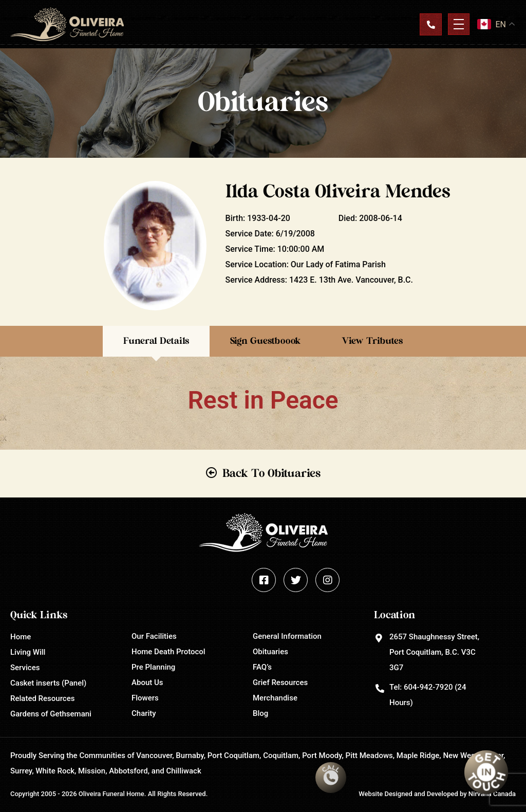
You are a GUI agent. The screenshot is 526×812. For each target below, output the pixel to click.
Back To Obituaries (271, 473)
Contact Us (430, 24)
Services (25, 668)
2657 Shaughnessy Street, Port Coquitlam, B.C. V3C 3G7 (434, 652)
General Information (287, 636)
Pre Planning (153, 667)
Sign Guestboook (265, 341)
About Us (147, 682)
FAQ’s (262, 667)
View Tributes (372, 341)
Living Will (28, 652)
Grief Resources (280, 682)
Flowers (145, 698)
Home (21, 637)
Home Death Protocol (168, 652)
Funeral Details (156, 341)
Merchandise (275, 698)
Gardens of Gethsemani (51, 714)
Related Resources (42, 698)
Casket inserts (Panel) (48, 683)
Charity (144, 713)
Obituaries (270, 652)
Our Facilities (154, 636)
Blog (260, 713)
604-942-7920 (428, 687)
